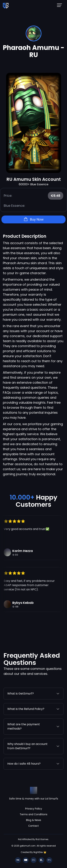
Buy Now (34, 219)
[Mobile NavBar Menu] (61, 5)
